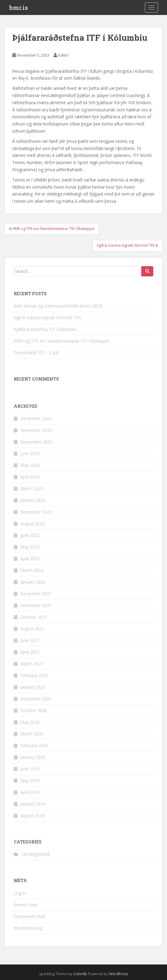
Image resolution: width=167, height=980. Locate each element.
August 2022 (32, 524)
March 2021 (32, 664)
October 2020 (34, 710)
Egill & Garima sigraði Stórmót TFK (48, 318)
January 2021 (33, 687)
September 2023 (36, 442)
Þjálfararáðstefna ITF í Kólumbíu (45, 329)
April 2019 (30, 792)
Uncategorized (36, 854)
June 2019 (30, 769)
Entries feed (25, 905)
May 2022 (30, 547)
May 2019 (30, 780)
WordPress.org (28, 928)
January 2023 (33, 500)
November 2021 (36, 605)
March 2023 (32, 489)
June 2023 (30, 453)
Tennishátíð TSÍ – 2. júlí (36, 353)
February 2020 (34, 745)
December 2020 (36, 699)
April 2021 (30, 652)
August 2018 (32, 815)
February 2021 (34, 675)
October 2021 (34, 617)
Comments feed (29, 916)
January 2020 (33, 757)
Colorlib (80, 974)
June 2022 (30, 535)
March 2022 (32, 570)
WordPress (118, 974)
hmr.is (19, 7)
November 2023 (36, 430)
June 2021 (30, 640)
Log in (20, 893)
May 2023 (30, 465)
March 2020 (32, 734)
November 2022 (36, 512)
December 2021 (36, 594)
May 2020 (30, 722)
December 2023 (36, 418)
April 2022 (30, 559)
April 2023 (30, 477)
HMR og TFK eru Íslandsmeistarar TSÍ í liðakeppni (62, 341)
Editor (63, 55)
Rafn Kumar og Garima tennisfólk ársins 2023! (58, 306)
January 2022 (33, 582)
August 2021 (32, 629)
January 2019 (33, 804)
